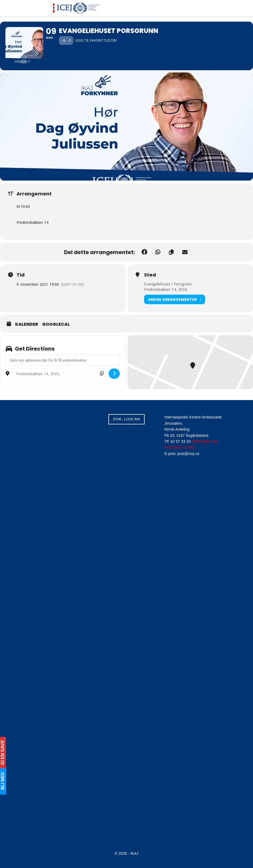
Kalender (27, 324)
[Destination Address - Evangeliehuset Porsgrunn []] (59, 374)
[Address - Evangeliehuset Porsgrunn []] (63, 360)
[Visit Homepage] (77, 8)
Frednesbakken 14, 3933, (166, 289)
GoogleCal (56, 324)
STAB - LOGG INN (126, 419)
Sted (150, 275)
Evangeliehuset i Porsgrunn (168, 284)
